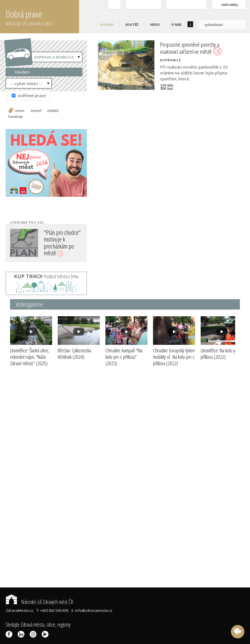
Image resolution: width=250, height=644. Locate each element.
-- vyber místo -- (26, 83)
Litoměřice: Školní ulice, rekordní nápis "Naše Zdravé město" (30, 357)
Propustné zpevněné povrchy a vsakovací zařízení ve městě (191, 48)
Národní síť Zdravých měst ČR (39, 602)
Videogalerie (29, 304)
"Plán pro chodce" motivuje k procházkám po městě (62, 243)
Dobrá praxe (42, 17)
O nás (177, 24)
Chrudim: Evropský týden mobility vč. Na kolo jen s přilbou (174, 357)
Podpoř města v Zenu (46, 276)
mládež (53, 111)
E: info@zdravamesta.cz (92, 610)
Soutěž (132, 24)
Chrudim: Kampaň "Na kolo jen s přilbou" (124, 357)
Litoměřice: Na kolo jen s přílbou (221, 354)
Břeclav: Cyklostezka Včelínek (74, 354)
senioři (36, 111)
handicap (16, 117)
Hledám (107, 24)
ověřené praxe (29, 95)
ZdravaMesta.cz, (20, 610)
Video (155, 24)
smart (20, 111)
